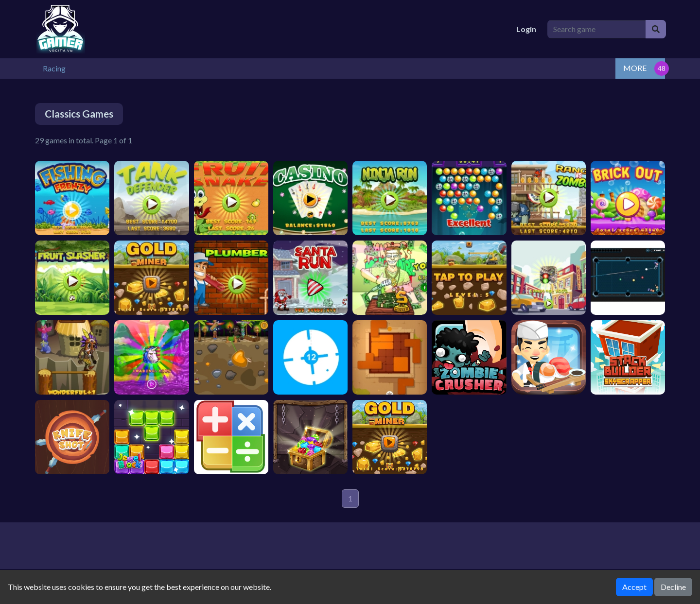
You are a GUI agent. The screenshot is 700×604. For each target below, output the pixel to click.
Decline (673, 587)
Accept (634, 587)
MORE (635, 68)
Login (526, 29)
